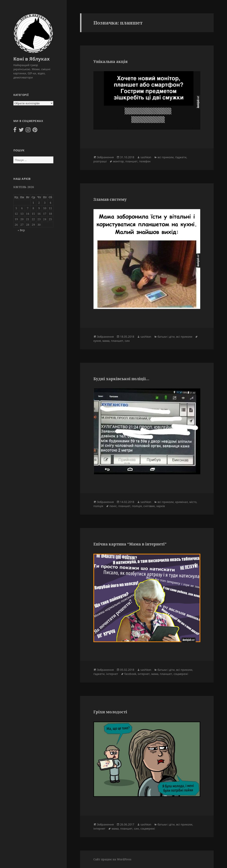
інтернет (112, 674)
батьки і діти (166, 337)
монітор (118, 161)
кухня (97, 341)
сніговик (149, 506)
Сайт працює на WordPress (112, 859)
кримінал (181, 502)
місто (193, 502)
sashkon (146, 157)
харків (161, 506)
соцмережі (181, 674)
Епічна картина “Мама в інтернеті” (130, 544)
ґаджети (181, 157)
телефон (145, 161)
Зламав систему (110, 199)
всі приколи (166, 157)
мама (106, 341)
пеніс (113, 506)
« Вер (21, 230)
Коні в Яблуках (31, 59)
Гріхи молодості (110, 712)
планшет (131, 161)
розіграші (100, 161)
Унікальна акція (110, 61)
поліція (98, 506)
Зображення (105, 157)
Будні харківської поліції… (121, 379)
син (127, 341)
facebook (130, 674)
